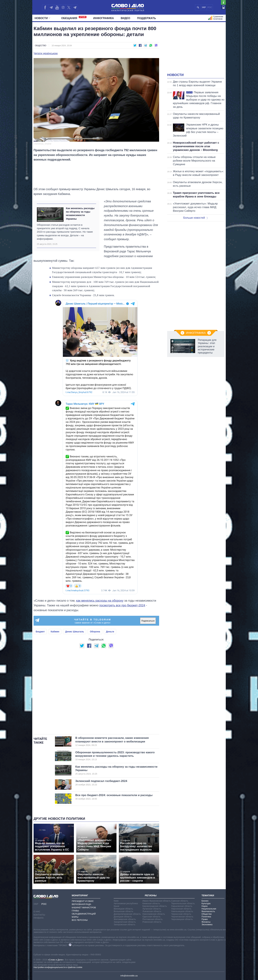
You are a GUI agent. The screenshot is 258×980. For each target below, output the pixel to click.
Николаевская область (154, 914)
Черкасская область (181, 914)
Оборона (95, 632)
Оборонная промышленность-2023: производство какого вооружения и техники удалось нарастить (115, 756)
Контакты (39, 915)
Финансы (206, 922)
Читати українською (46, 53)
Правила (39, 918)
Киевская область (151, 903)
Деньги (110, 632)
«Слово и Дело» (56, 960)
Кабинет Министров (84, 908)
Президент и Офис (83, 901)
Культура (206, 903)
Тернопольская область (183, 903)
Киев (116, 901)
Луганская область (152, 909)
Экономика (207, 924)
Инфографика (104, 18)
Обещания (74, 18)
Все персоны (80, 920)
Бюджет (40, 632)
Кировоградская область (155, 906)
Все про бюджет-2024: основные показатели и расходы (114, 797)
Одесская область (152, 917)
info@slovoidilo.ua (129, 976)
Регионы (151, 895)
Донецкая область (123, 917)
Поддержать (146, 18)
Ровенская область (152, 922)
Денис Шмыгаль (75, 632)
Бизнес (205, 901)
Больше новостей (196, 218)
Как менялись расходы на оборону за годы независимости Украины (80, 213)
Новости (42, 18)
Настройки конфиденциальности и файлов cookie (58, 967)
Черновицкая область (182, 919)
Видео (126, 18)
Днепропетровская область (127, 914)
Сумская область (180, 901)
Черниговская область (182, 917)
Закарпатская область (125, 922)
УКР (204, 7)
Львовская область (152, 911)
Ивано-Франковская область (157, 901)
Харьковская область (182, 906)
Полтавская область (153, 919)
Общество (41, 46)
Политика (206, 917)
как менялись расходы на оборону (100, 601)
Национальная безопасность (209, 910)
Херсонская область (181, 909)
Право (205, 919)
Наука (205, 906)
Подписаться (148, 621)
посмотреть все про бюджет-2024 (122, 605)
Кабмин (55, 632)
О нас (37, 911)
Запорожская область (124, 924)
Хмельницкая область (182, 911)
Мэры (75, 917)
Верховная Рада (81, 904)
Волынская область (123, 911)
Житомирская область (125, 919)
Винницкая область (123, 909)
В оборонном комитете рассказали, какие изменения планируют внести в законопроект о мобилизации (112, 741)
